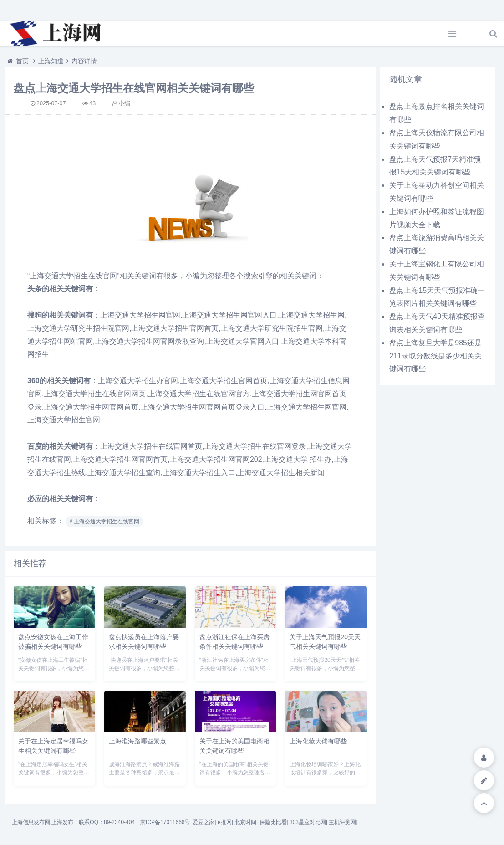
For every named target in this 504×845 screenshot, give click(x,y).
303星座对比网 (308, 822)
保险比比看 (273, 822)
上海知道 (51, 61)
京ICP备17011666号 (165, 822)
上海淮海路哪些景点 (137, 741)
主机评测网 (342, 822)
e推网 (225, 822)
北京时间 (245, 822)
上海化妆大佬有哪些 (318, 741)
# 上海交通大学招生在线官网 (104, 522)
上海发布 (62, 822)
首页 (22, 61)
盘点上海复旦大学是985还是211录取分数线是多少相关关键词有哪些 (435, 356)
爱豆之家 (204, 822)
